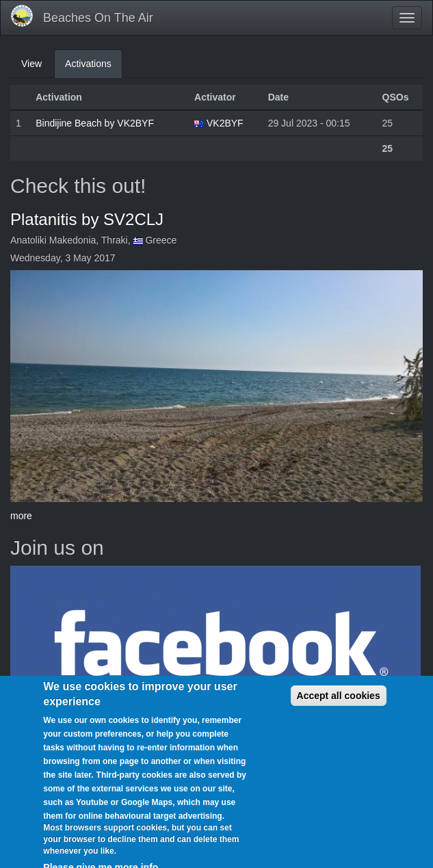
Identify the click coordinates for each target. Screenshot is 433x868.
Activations (94, 67)
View (31, 64)
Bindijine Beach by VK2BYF (95, 123)
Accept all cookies (339, 706)
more (21, 516)
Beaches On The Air (98, 18)
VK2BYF (225, 123)
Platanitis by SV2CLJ (87, 219)
